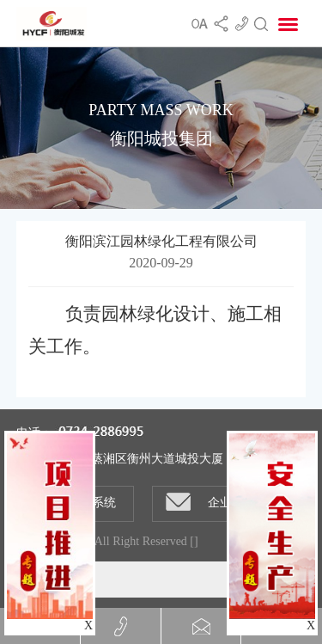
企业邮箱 (211, 502)
